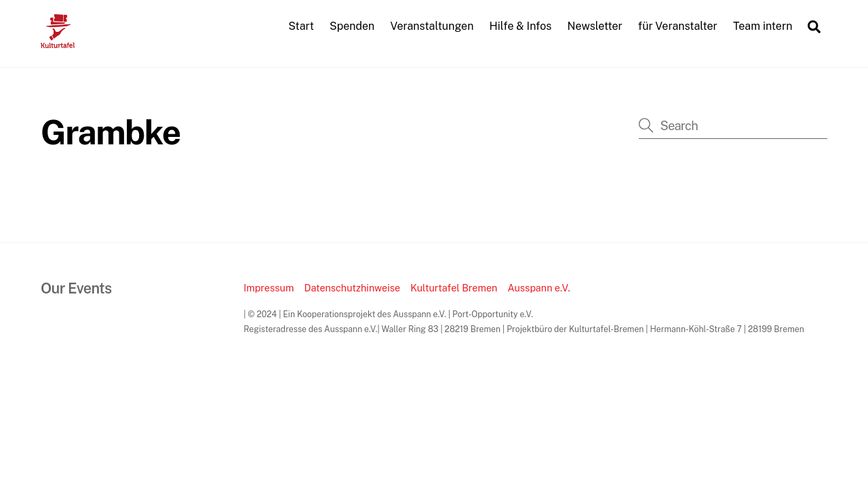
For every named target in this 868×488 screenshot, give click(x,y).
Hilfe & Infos (521, 26)
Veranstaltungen (432, 26)
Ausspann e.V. (538, 288)
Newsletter (595, 26)
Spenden (352, 26)
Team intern (763, 26)
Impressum (269, 288)
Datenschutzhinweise (352, 288)
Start (301, 26)
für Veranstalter (678, 26)
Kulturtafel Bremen (454, 288)
